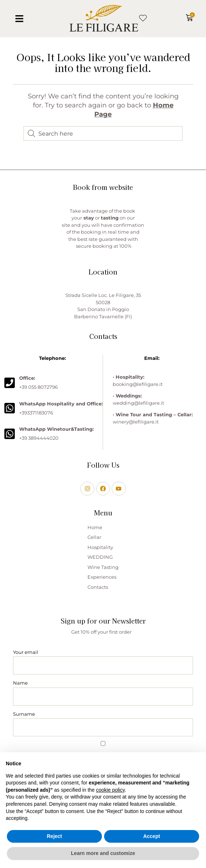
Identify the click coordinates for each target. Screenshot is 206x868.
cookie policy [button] (110, 790)
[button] (20, 19)
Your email (26, 652)
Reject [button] (54, 836)
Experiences (102, 577)
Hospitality (100, 547)
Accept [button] (152, 836)
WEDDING (100, 557)
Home (95, 527)
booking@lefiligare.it (138, 384)
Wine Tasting (103, 567)
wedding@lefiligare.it (138, 403)
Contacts (98, 587)
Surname (24, 714)
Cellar (94, 537)
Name (20, 683)
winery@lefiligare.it (136, 422)
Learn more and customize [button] (103, 853)
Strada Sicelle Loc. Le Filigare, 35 (103, 295)
